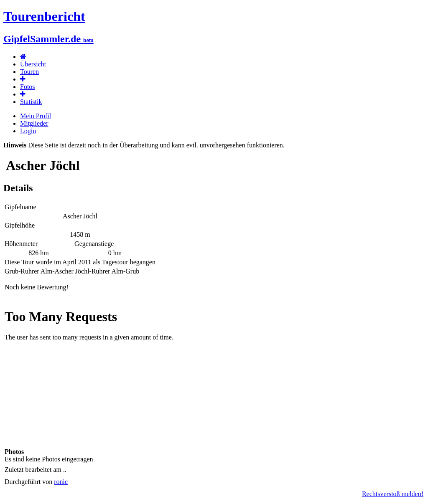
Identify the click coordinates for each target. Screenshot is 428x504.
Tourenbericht (44, 16)
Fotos (28, 87)
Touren (29, 72)
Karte (214, 373)
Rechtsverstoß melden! (393, 494)
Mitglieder (34, 123)
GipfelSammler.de (48, 39)
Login (28, 131)
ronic (61, 482)
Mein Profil (36, 116)
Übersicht (33, 64)
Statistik (31, 102)
